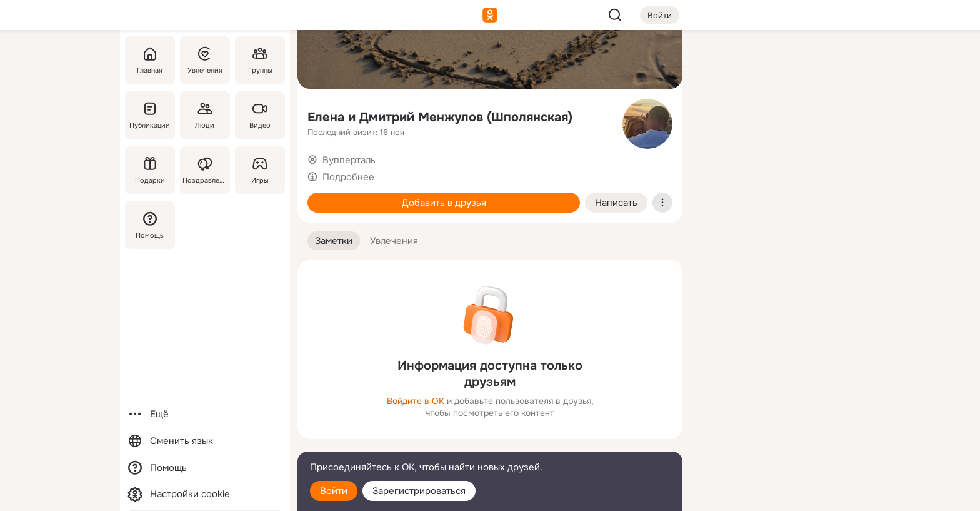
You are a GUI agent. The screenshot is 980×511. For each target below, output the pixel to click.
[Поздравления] (205, 170)
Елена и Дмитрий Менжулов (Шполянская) (440, 117)
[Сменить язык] (205, 441)
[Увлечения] (205, 60)
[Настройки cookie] (205, 494)
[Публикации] (150, 115)
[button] (334, 241)
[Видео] (260, 115)
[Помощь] (150, 225)
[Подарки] (150, 170)
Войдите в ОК (416, 401)
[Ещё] (205, 414)
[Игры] (260, 170)
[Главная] (150, 60)
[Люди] (205, 115)
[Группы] (260, 60)
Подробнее (348, 177)
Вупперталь (349, 160)
